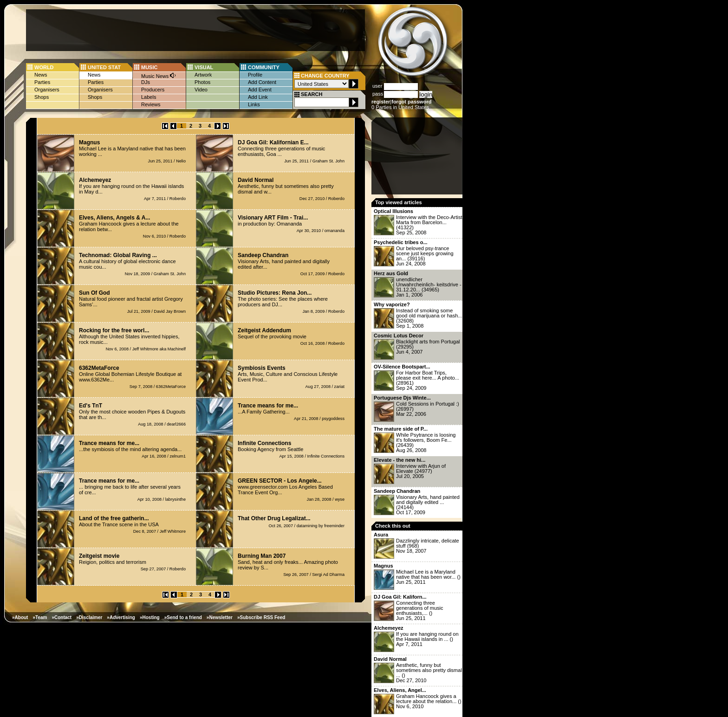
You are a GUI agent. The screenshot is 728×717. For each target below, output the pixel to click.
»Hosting (150, 617)
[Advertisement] (195, 30)
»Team (40, 617)
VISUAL (204, 67)
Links (254, 104)
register (381, 102)
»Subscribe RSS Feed (261, 617)
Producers (153, 90)
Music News (159, 75)
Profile (255, 75)
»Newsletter (220, 617)
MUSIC (149, 67)
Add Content (262, 82)
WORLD (44, 67)
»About (20, 617)
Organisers (47, 90)
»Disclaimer (89, 617)
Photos (202, 82)
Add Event (260, 90)
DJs (146, 82)
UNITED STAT (104, 67)
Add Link (258, 97)
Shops (42, 97)
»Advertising (121, 617)
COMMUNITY (264, 67)
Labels (149, 97)
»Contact (62, 617)
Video (201, 90)
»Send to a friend (183, 617)
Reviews (151, 104)
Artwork (203, 75)
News (41, 75)
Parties (42, 82)
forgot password (411, 102)
